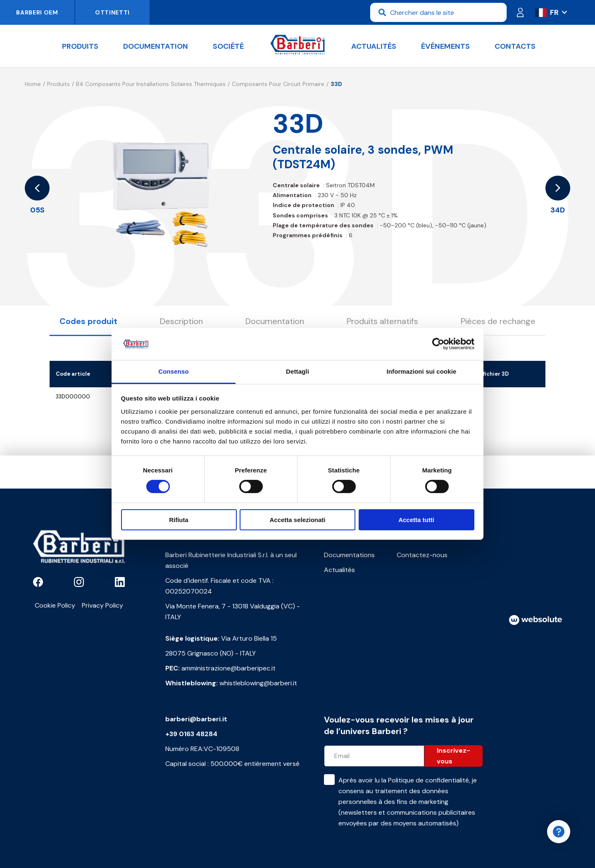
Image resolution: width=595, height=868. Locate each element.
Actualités (374, 46)
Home (33, 84)
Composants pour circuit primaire (278, 84)
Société (228, 46)
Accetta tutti (416, 520)
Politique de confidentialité (428, 780)
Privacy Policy (102, 605)
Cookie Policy (55, 605)
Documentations (349, 555)
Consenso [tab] (173, 371)
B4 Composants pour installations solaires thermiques (151, 84)
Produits (80, 46)
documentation (156, 46)
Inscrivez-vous (453, 756)
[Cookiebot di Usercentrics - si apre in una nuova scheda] (438, 344)
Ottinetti (112, 12)
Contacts (515, 46)
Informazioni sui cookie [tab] (422, 371)
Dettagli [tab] (297, 371)
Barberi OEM (37, 12)
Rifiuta (179, 520)
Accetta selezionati (297, 520)
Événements (445, 46)
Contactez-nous (422, 555)
